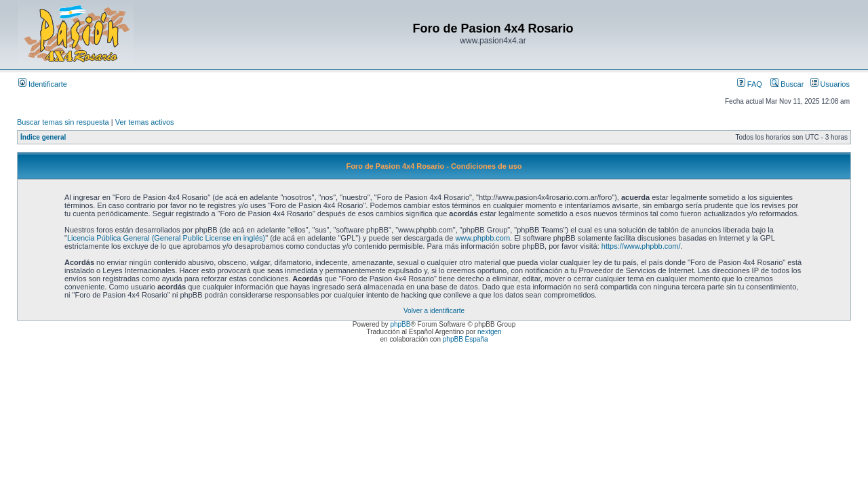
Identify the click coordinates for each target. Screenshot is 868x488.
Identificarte (43, 84)
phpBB (400, 324)
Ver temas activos (145, 122)
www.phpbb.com (482, 238)
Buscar (787, 84)
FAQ (750, 84)
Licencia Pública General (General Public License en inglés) (166, 238)
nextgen (490, 332)
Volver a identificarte (434, 311)
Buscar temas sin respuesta (63, 122)
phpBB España (466, 339)
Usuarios (830, 84)
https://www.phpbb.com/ (641, 246)
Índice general (43, 137)
